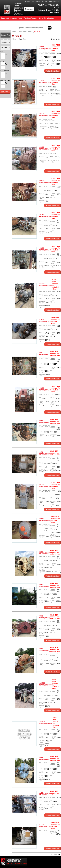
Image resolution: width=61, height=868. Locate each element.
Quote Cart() (54, 1)
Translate (29, 9)
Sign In (44, 1)
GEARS (37, 32)
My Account (36, 1)
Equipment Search (25, 32)
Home (28, 1)
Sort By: (23, 39)
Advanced (57, 28)
